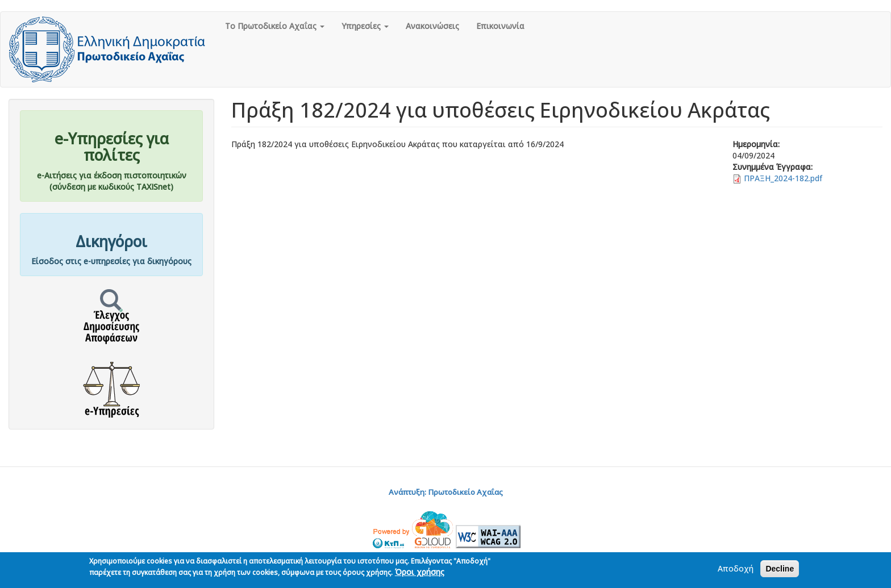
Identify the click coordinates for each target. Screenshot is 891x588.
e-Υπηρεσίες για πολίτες (112, 147)
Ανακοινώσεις (432, 26)
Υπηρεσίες (365, 26)
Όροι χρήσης (420, 574)
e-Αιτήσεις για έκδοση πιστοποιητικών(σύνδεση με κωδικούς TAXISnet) (112, 181)
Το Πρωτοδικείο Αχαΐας (275, 26)
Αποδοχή (736, 570)
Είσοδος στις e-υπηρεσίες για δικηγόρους (111, 261)
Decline (780, 570)
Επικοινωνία (500, 26)
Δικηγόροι (111, 241)
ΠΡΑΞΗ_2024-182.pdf (783, 178)
